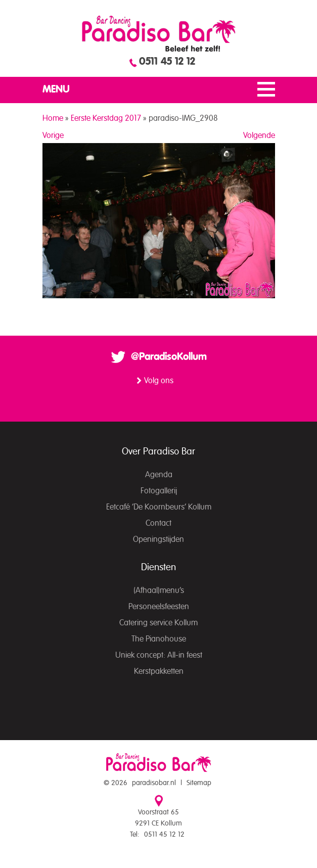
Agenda (159, 475)
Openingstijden (159, 539)
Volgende (259, 135)
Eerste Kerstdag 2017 (106, 118)
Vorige (53, 135)
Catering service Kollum (159, 623)
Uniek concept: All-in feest (159, 655)
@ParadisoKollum (169, 357)
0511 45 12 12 (167, 62)
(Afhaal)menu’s (159, 590)
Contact (159, 523)
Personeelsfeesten (159, 607)
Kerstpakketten (159, 671)
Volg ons (159, 381)
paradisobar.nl (154, 783)
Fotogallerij (159, 491)
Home (53, 118)
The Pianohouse (159, 639)
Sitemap (199, 783)
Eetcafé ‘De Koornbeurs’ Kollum (159, 507)
